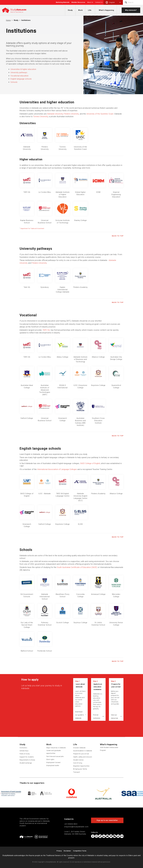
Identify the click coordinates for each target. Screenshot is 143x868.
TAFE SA (46, 330)
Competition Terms (80, 851)
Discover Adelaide (79, 748)
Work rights (50, 759)
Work (80, 10)
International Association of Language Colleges (57, 469)
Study (70, 10)
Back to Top (118, 236)
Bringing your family (80, 769)
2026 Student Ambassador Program (109, 749)
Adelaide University (55, 114)
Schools (14, 82)
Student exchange (26, 763)
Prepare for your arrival (116, 685)
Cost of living (78, 763)
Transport (77, 772)
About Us (90, 2)
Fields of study (25, 754)
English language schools (21, 79)
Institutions (26, 20)
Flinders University (71, 114)
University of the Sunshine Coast (100, 114)
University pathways (19, 73)
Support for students (27, 757)
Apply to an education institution (98, 687)
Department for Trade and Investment (32, 229)
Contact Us (99, 2)
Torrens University (41, 117)
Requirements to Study (27, 760)
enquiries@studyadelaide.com (76, 827)
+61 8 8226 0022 (71, 824)
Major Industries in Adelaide (56, 748)
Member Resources (78, 2)
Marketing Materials (63, 2)
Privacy (59, 851)
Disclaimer (67, 851)
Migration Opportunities (81, 766)
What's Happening (106, 10)
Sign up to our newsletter (107, 820)
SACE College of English (90, 463)
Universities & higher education (23, 69)
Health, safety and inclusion (83, 757)
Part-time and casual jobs (55, 756)
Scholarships (24, 751)
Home (8, 20)
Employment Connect (53, 762)
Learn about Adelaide (80, 685)
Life (90, 10)
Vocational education (19, 76)
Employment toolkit (53, 765)
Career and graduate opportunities (54, 752)
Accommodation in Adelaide (83, 751)
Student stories (78, 760)
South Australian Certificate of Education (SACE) (77, 567)
